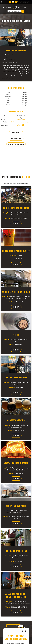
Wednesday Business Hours (13, 582)
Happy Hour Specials (11, 524)
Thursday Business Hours (13, 603)
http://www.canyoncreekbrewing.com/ (21, 122)
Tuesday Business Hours (12, 560)
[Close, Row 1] (16, 552)
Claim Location (16, 139)
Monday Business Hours (12, 539)
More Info (16, 223)
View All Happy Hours (16, 144)
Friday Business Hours (12, 625)
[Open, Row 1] (16, 545)
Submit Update (16, 133)
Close (24, 498)
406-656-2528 (21, 120)
